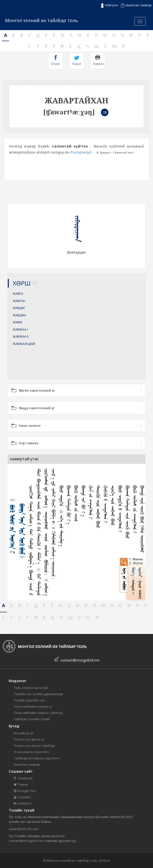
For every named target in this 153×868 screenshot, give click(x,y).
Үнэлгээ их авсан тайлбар (34, 746)
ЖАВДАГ (19, 308)
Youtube (22, 797)
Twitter (21, 784)
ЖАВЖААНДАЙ (24, 344)
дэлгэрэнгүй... (83, 152)
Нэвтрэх (109, 5)
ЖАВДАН (19, 315)
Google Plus (25, 791)
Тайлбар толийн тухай (32, 719)
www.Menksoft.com (24, 829)
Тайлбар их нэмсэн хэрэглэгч (37, 758)
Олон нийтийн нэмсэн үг (33, 706)
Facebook (23, 778)
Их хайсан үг (24, 733)
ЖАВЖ (18, 322)
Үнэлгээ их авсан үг (29, 739)
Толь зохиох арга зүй (31, 688)
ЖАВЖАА (20, 329)
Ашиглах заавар (136, 5)
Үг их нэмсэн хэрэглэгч (32, 752)
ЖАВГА (18, 294)
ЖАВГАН (19, 301)
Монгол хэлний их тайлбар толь (41, 20)
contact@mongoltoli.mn (80, 660)
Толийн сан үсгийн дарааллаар (38, 694)
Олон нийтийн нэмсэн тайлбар (38, 713)
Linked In (23, 803)
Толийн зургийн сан (29, 700)
